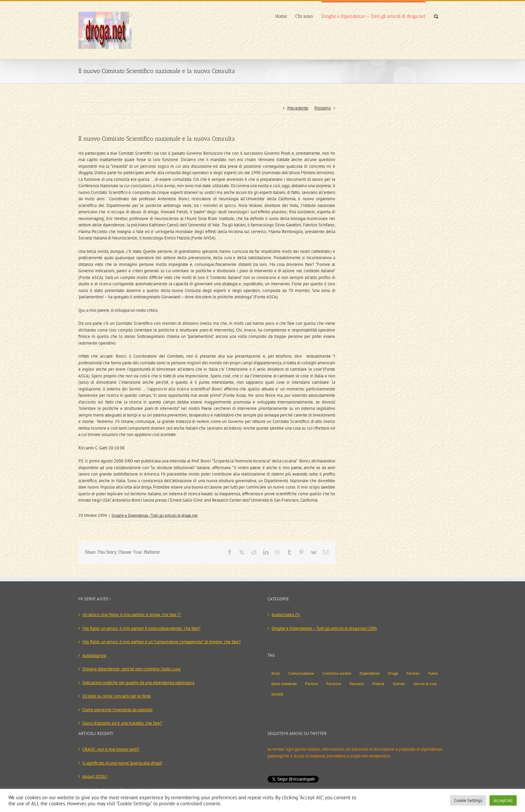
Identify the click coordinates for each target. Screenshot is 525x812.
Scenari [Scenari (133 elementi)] (399, 684)
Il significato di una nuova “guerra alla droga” (122, 763)
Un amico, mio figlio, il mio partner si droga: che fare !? (132, 615)
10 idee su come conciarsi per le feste (117, 696)
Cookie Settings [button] (468, 800)
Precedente (298, 108)
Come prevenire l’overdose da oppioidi (117, 710)
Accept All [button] (503, 800)
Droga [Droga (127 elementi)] (393, 673)
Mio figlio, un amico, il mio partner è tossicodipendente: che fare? (141, 628)
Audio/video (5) (286, 615)
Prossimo (323, 108)
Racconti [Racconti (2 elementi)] (357, 684)
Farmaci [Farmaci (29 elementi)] (413, 673)
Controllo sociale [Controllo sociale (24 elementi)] (337, 673)
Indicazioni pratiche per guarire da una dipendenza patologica (138, 683)
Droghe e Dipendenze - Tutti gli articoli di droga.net (155, 515)
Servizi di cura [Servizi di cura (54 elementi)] (425, 684)
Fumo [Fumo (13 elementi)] (433, 673)
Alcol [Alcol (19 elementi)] (276, 673)
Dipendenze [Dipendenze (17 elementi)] (370, 673)
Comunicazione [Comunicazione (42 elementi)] (301, 673)
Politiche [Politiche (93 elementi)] (334, 684)
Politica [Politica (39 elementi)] (311, 684)
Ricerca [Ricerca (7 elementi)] (378, 684)
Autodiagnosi (94, 655)
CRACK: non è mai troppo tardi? (111, 749)
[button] (436, 16)
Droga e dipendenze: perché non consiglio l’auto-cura (132, 669)
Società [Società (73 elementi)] (277, 694)
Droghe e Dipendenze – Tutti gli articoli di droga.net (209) (324, 628)
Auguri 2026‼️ (95, 776)
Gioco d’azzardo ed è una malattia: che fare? (122, 723)
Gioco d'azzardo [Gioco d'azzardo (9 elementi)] (284, 684)
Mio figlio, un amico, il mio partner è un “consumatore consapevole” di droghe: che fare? (162, 642)
